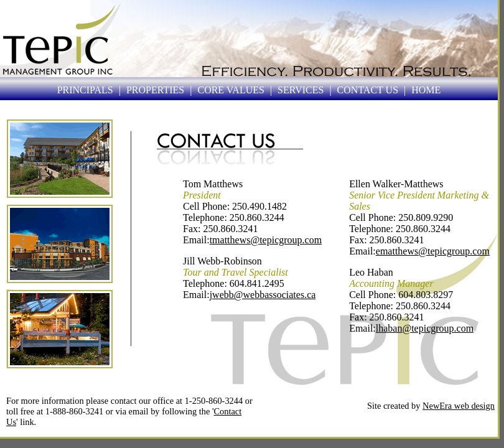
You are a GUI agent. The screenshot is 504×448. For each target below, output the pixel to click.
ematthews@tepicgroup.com (433, 251)
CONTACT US (368, 90)
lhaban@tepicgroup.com (425, 328)
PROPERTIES (155, 90)
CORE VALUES (231, 90)
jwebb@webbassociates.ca (263, 295)
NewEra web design (459, 406)
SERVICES (301, 90)
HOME (426, 90)
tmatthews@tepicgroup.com (266, 240)
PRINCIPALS (85, 90)
